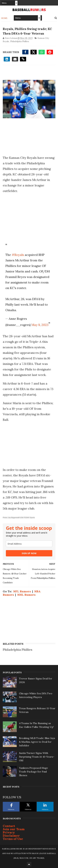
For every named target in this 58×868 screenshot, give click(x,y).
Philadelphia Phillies (20, 41)
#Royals (18, 255)
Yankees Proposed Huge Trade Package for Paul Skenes (33, 772)
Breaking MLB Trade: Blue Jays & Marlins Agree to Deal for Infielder (37, 742)
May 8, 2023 (40, 325)
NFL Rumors (22, 591)
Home (4, 18)
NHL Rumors (26, 595)
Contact (9, 826)
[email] (29, 544)
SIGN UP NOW (29, 553)
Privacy (9, 832)
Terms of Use (13, 839)
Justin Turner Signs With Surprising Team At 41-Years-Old (37, 757)
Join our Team (14, 829)
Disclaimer (11, 836)
